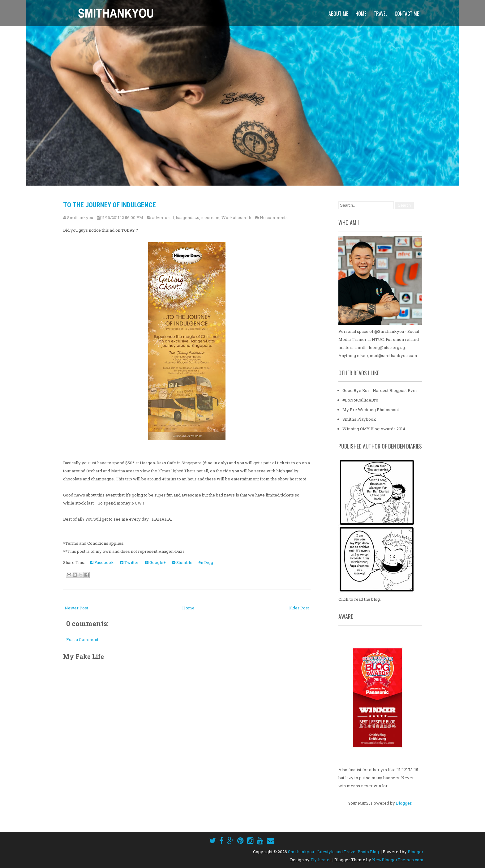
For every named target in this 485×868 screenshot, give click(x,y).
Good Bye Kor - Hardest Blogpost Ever (380, 390)
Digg (206, 562)
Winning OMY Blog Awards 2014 (374, 429)
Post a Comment (82, 639)
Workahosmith (236, 217)
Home (361, 14)
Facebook (102, 562)
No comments (274, 217)
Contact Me (407, 14)
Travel (380, 14)
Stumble (182, 562)
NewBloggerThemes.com (398, 860)
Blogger (404, 803)
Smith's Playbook (359, 419)
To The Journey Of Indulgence (109, 205)
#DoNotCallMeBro (360, 400)
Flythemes (321, 860)
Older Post (299, 608)
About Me (338, 14)
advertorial (163, 217)
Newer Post (76, 608)
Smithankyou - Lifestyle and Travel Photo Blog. (334, 852)
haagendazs (187, 217)
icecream (210, 217)
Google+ (155, 562)
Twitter (129, 562)
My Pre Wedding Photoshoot (371, 410)
